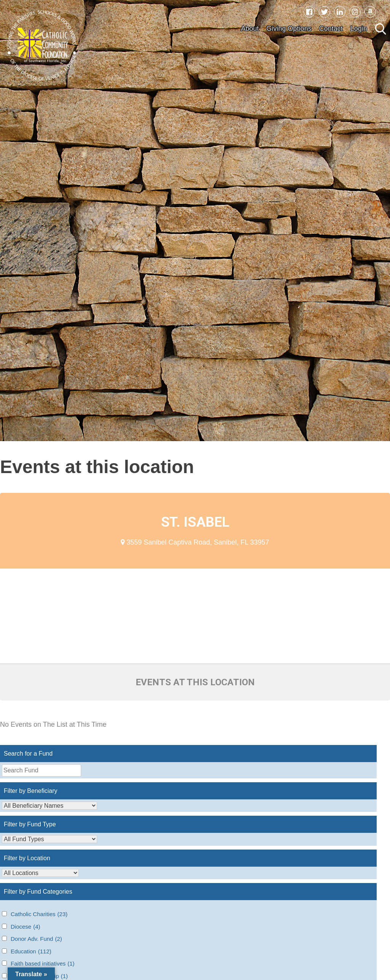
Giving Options (289, 29)
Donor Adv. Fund (36, 939)
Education (31, 952)
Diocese (26, 927)
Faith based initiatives (43, 964)
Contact (331, 29)
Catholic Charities (39, 914)
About (250, 29)
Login (359, 29)
